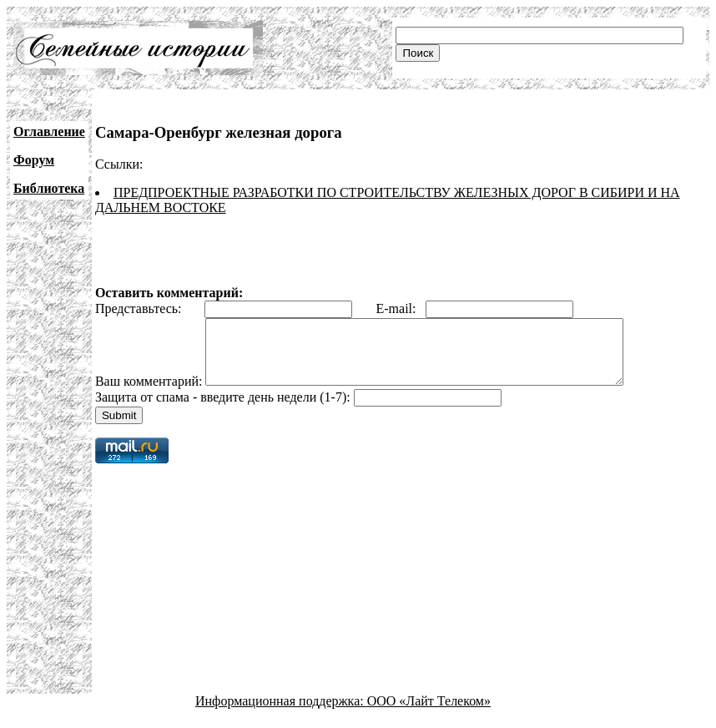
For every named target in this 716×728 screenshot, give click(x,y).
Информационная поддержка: (281, 713)
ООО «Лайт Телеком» (429, 713)
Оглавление (49, 131)
